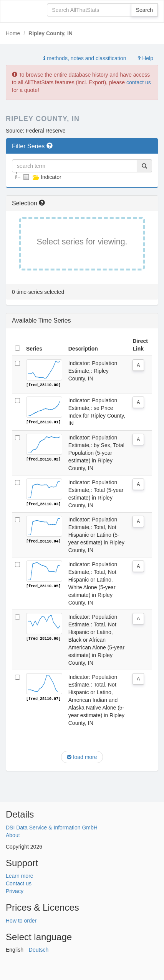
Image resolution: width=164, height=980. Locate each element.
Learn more (20, 875)
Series (34, 349)
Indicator (41, 177)
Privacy (15, 891)
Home (13, 33)
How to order (21, 920)
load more (82, 757)
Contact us (19, 883)
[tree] (82, 177)
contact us (139, 82)
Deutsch (39, 949)
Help (145, 58)
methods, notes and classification (85, 58)
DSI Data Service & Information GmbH (52, 827)
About (13, 835)
